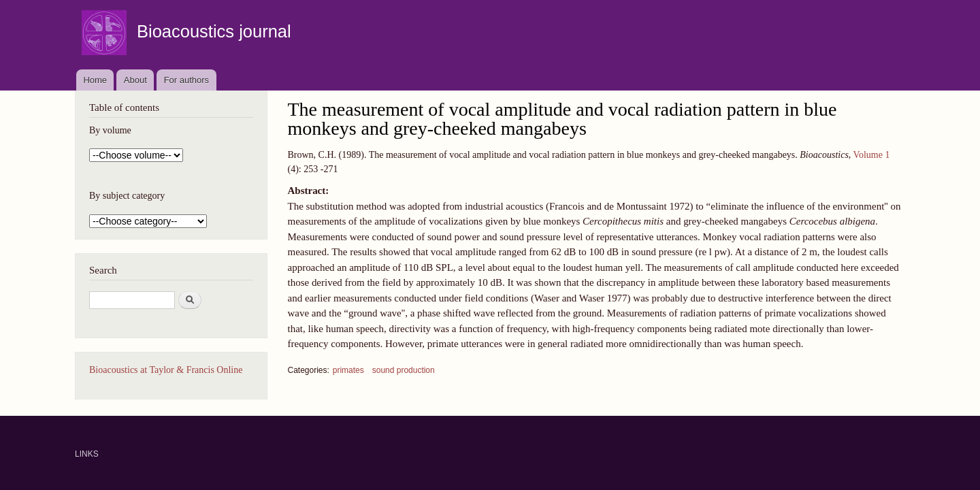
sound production (404, 370)
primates (348, 370)
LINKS (87, 454)
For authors (186, 80)
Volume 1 (872, 155)
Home (95, 80)
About (135, 80)
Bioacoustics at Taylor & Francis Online (166, 370)
